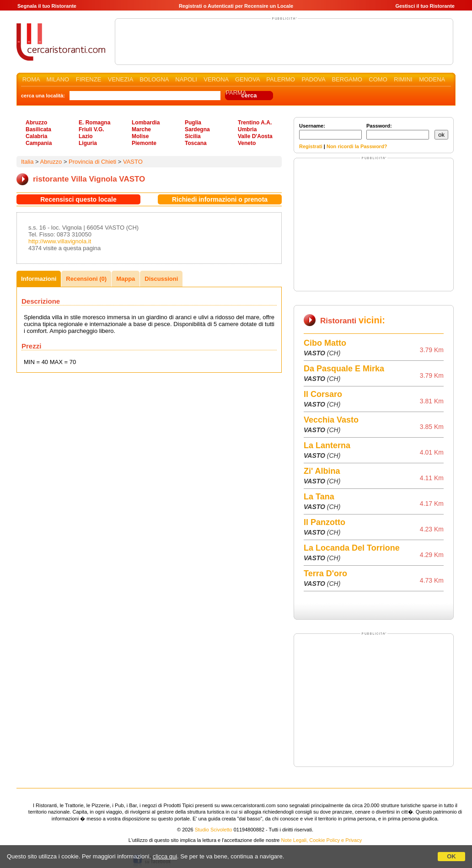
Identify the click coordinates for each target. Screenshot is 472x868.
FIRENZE (89, 79)
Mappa (126, 279)
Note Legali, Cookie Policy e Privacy (322, 840)
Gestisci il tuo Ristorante (425, 6)
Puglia (193, 123)
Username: (330, 131)
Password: (398, 131)
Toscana (196, 143)
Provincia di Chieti (92, 162)
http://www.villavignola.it (60, 241)
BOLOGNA (154, 79)
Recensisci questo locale (78, 199)
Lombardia (146, 123)
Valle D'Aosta (255, 136)
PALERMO (281, 79)
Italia (27, 162)
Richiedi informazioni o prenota (220, 199)
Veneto (247, 143)
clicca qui (165, 856)
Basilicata (38, 129)
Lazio (86, 136)
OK (451, 856)
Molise (140, 136)
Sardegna (197, 129)
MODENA (432, 79)
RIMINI (403, 79)
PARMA (236, 93)
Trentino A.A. (255, 123)
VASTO (133, 162)
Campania (39, 143)
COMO (378, 79)
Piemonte (144, 143)
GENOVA (247, 79)
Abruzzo (36, 123)
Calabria (36, 136)
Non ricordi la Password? (357, 146)
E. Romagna (94, 123)
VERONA (216, 79)
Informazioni (39, 279)
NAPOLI (186, 79)
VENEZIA (121, 79)
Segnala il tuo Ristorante (47, 6)
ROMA (31, 79)
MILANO (58, 79)
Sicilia (193, 136)
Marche (141, 129)
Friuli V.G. (91, 129)
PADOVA (313, 79)
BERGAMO (347, 79)
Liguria (88, 143)
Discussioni (161, 279)
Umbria (247, 129)
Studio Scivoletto (214, 830)
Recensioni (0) (86, 279)
